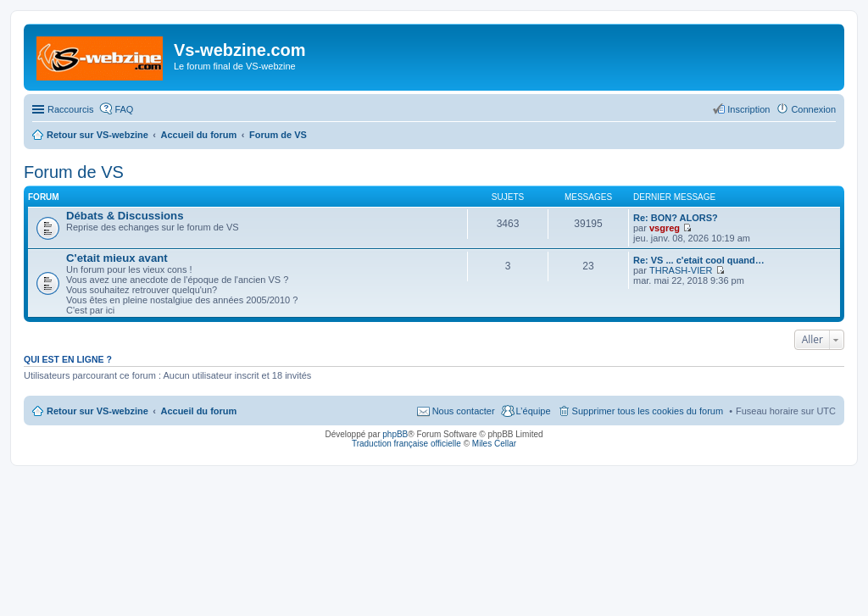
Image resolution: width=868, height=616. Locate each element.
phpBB (395, 434)
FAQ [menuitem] (124, 109)
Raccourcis (70, 109)
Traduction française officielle (406, 444)
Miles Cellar (494, 444)
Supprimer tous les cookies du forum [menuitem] (648, 411)
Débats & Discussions (125, 216)
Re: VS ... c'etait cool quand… (699, 260)
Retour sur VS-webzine (97, 411)
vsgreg (665, 228)
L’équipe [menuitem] (534, 411)
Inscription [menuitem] (748, 109)
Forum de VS (74, 172)
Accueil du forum (198, 411)
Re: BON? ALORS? (676, 218)
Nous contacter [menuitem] (464, 411)
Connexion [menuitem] (813, 109)
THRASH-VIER (681, 270)
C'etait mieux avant (117, 258)
